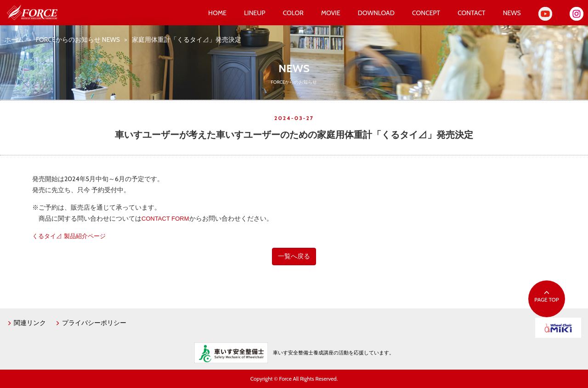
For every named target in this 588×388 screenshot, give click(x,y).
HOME (217, 13)
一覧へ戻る (294, 256)
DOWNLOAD (376, 13)
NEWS (512, 13)
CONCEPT (426, 13)
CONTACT (471, 13)
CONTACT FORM (165, 219)
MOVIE (331, 13)
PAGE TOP (547, 297)
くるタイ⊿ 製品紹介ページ (69, 236)
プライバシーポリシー (91, 323)
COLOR (293, 13)
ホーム (14, 40)
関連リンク (26, 323)
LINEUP (254, 13)
